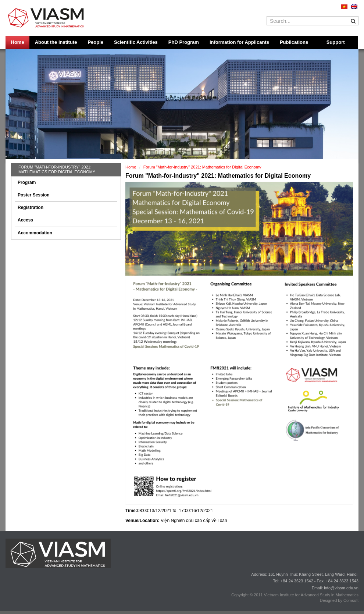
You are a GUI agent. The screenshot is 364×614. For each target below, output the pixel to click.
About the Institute (56, 42)
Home (18, 42)
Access (25, 220)
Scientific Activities (136, 42)
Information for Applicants (239, 42)
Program (27, 182)
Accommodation (35, 233)
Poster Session (34, 195)
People (95, 42)
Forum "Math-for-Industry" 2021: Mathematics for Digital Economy (57, 169)
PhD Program (184, 42)
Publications (294, 42)
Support (336, 42)
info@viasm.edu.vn (341, 588)
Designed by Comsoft (339, 600)
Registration (31, 207)
